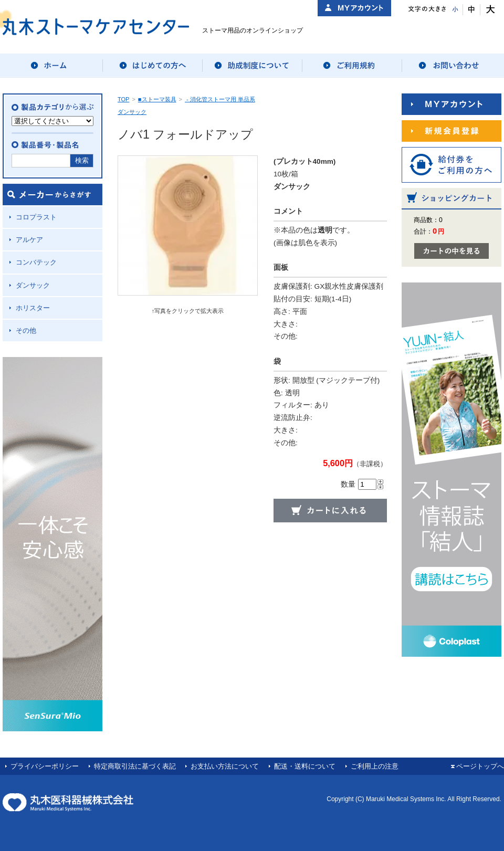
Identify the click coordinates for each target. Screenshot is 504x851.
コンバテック (36, 262)
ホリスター (33, 308)
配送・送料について (305, 766)
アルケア (29, 240)
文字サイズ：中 (472, 10)
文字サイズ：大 (489, 10)
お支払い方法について (225, 766)
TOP (123, 99)
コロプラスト (36, 217)
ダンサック (33, 285)
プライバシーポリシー (45, 766)
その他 (26, 330)
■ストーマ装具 (157, 99)
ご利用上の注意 (375, 766)
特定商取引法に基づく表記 (135, 766)
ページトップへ (480, 766)
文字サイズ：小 (454, 10)
